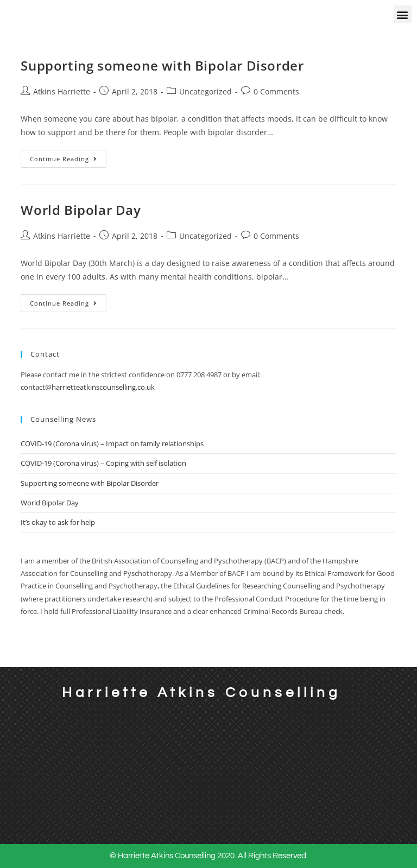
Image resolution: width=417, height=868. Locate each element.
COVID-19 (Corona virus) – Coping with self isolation (103, 463)
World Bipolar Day (81, 210)
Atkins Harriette (62, 91)
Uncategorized (206, 91)
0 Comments (276, 91)
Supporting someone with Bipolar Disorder (162, 65)
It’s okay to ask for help (58, 522)
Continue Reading (68, 156)
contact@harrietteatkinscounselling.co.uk (88, 387)
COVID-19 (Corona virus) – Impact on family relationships (112, 443)
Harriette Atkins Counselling (201, 693)
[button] (403, 14)
